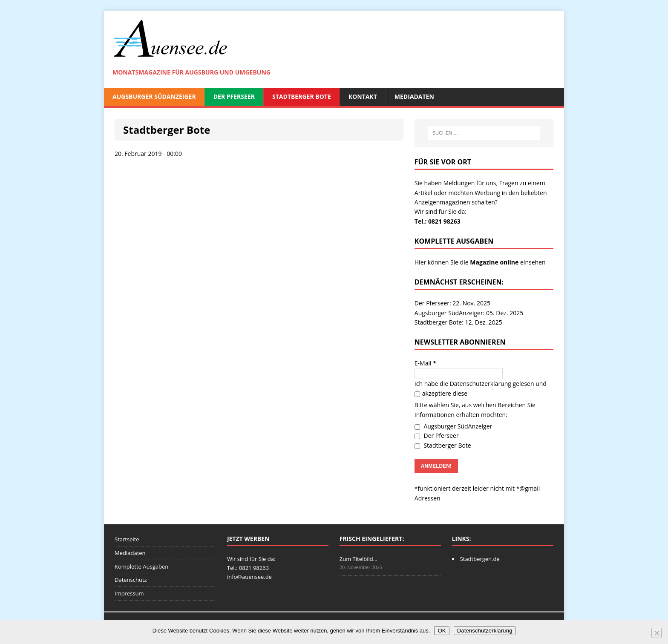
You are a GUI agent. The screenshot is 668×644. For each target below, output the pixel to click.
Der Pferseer (234, 96)
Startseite (127, 539)
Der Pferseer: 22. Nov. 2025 (452, 303)
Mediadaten (414, 96)
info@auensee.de (249, 577)
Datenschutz (131, 580)
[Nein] (656, 633)
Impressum (129, 593)
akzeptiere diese (441, 393)
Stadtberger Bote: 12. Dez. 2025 (458, 322)
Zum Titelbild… (358, 559)
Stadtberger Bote (302, 96)
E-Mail (425, 363)
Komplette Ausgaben (141, 566)
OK (442, 631)
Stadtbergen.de (480, 559)
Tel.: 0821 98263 (438, 221)
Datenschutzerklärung (481, 384)
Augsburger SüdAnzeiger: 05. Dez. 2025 (469, 313)
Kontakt (363, 96)
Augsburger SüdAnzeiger (154, 96)
